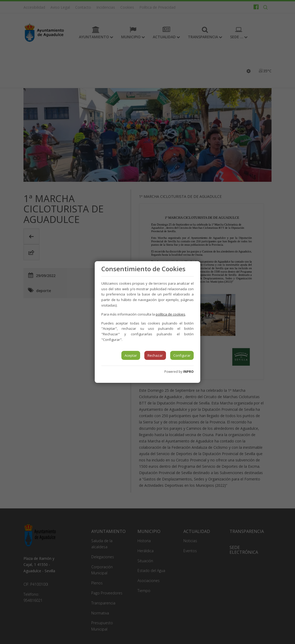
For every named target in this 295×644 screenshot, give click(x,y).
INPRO (188, 372)
